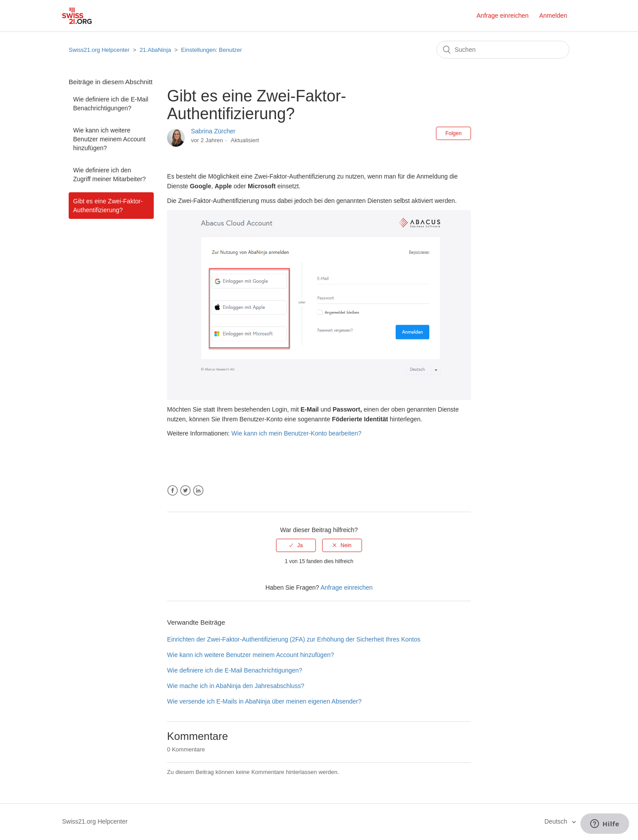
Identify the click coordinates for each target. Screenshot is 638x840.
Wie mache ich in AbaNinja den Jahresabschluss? (236, 686)
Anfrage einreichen (503, 16)
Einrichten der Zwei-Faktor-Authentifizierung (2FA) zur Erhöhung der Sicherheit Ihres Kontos (294, 639)
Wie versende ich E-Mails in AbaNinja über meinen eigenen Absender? (264, 701)
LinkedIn (198, 491)
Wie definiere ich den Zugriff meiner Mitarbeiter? (109, 175)
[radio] (296, 545)
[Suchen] (503, 50)
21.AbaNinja (155, 50)
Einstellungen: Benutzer (212, 50)
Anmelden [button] (553, 16)
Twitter (185, 491)
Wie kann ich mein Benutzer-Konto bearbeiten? (296, 433)
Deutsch (557, 821)
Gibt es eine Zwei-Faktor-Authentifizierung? (108, 206)
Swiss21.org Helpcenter (99, 50)
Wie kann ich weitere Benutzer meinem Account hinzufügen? (109, 139)
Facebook (173, 491)
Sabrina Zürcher (213, 131)
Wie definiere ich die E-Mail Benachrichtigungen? (111, 104)
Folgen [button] (453, 133)
